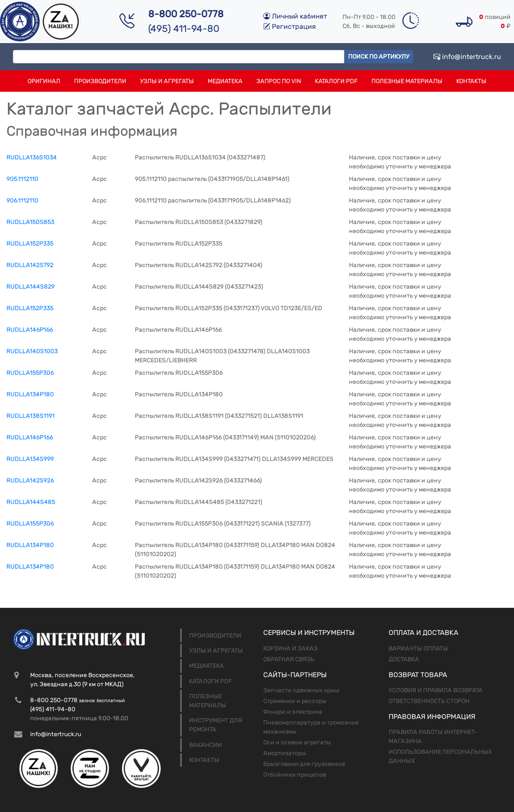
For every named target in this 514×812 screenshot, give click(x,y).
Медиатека (225, 81)
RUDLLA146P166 (30, 437)
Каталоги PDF (336, 81)
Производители (100, 81)
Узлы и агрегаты (167, 81)
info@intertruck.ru (467, 57)
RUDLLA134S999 (30, 459)
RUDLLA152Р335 (30, 244)
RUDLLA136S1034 (32, 157)
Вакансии (206, 745)
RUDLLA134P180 (30, 545)
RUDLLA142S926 (30, 481)
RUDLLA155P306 (30, 524)
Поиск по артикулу (379, 57)
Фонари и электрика (293, 712)
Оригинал (44, 81)
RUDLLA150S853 (30, 222)
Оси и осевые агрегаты (297, 742)
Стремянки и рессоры (295, 701)
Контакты (471, 81)
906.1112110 (22, 201)
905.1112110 (22, 179)
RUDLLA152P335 (30, 308)
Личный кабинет (295, 16)
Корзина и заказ (290, 649)
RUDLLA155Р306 (30, 373)
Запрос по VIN (279, 81)
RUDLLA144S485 (31, 502)
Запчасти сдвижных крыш (301, 690)
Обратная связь (289, 659)
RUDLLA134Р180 (30, 394)
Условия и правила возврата (436, 690)
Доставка (404, 659)
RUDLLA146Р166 (30, 330)
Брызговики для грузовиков (304, 764)
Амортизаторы (285, 753)
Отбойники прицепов (295, 775)
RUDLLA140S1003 (32, 351)
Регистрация (290, 26)
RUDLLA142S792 (30, 265)
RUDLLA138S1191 (31, 416)
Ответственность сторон (429, 701)
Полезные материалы (407, 81)
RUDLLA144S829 (31, 287)
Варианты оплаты (418, 649)
